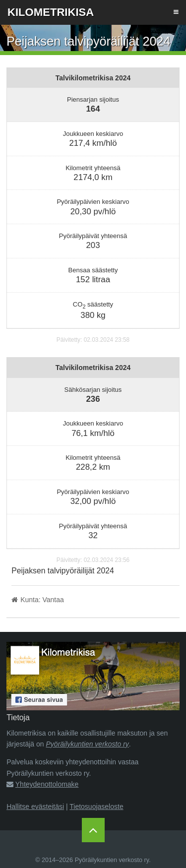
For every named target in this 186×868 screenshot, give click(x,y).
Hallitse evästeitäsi (35, 806)
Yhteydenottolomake (47, 784)
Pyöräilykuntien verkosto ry (88, 744)
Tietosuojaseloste (96, 806)
